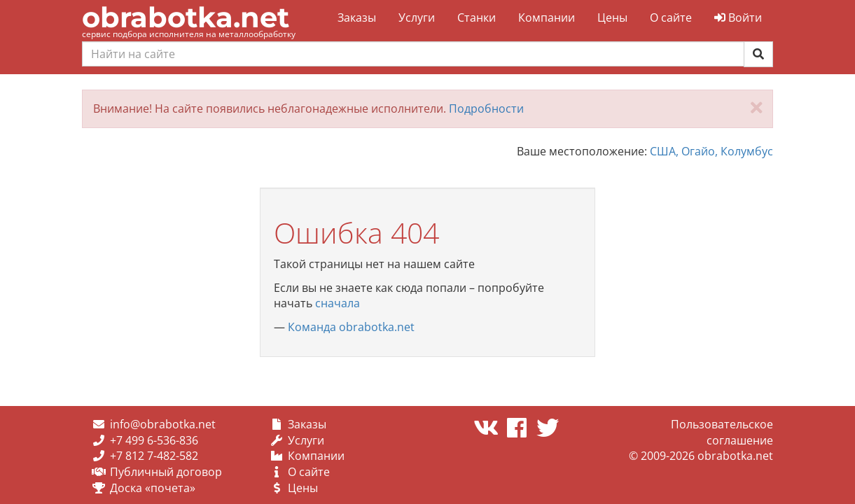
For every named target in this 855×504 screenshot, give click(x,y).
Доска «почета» (153, 488)
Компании (547, 17)
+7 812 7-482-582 (154, 456)
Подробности (486, 108)
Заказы (357, 17)
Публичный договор (166, 472)
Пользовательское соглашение (722, 432)
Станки (477, 17)
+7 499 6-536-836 (154, 440)
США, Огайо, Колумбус (711, 151)
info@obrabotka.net (163, 424)
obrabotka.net (186, 17)
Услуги (417, 17)
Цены (612, 17)
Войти (738, 17)
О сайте (671, 17)
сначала (338, 303)
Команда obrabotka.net (351, 327)
